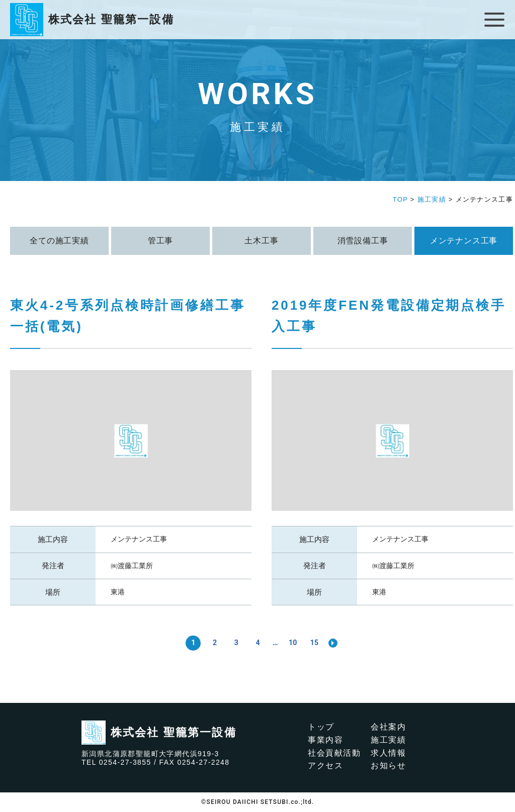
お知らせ (388, 765)
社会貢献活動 (334, 753)
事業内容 (325, 740)
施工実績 (388, 740)
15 (316, 643)
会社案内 (388, 727)
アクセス (325, 765)
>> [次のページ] (335, 643)
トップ (321, 727)
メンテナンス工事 (139, 539)
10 (294, 643)
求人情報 (388, 753)
